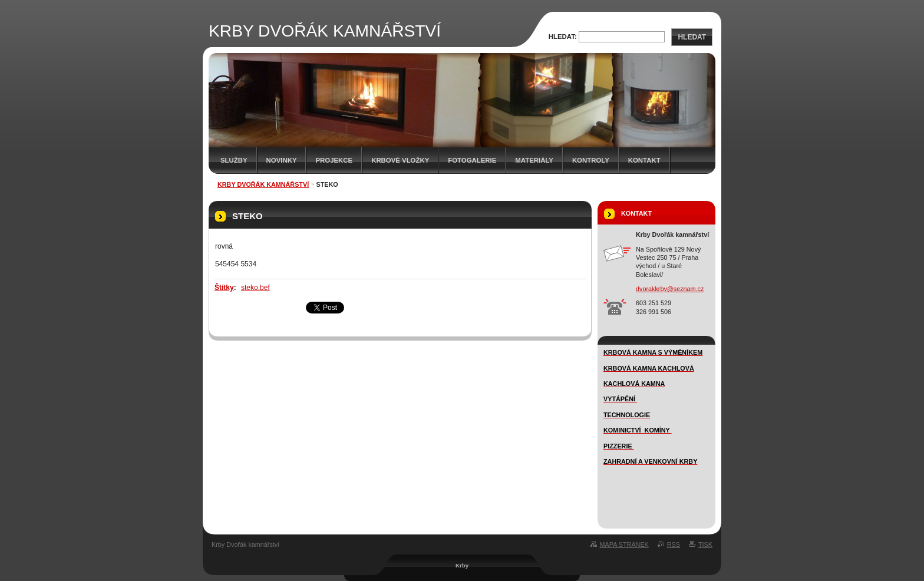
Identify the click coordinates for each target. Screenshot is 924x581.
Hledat (692, 37)
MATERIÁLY (534, 160)
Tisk (705, 544)
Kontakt (644, 160)
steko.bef (255, 288)
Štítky (224, 288)
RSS (674, 544)
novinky (282, 160)
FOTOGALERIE (472, 160)
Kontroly (591, 160)
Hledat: (563, 37)
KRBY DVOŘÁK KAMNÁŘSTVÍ (263, 184)
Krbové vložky (400, 160)
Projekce (334, 160)
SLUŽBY (234, 160)
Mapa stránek (624, 544)
